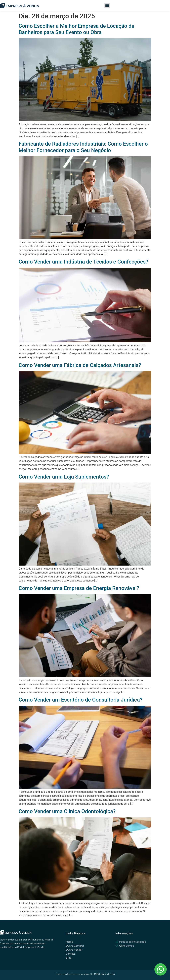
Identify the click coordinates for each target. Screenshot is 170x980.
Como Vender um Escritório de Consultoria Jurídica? (81, 700)
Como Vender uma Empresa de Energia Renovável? (79, 588)
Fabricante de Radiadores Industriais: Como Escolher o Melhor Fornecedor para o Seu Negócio (83, 147)
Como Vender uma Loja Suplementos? (64, 477)
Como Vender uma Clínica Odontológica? (67, 811)
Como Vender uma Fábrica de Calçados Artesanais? (80, 365)
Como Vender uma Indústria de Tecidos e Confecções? (83, 262)
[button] (107, 5)
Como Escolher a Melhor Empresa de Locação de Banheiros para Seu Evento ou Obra (76, 29)
